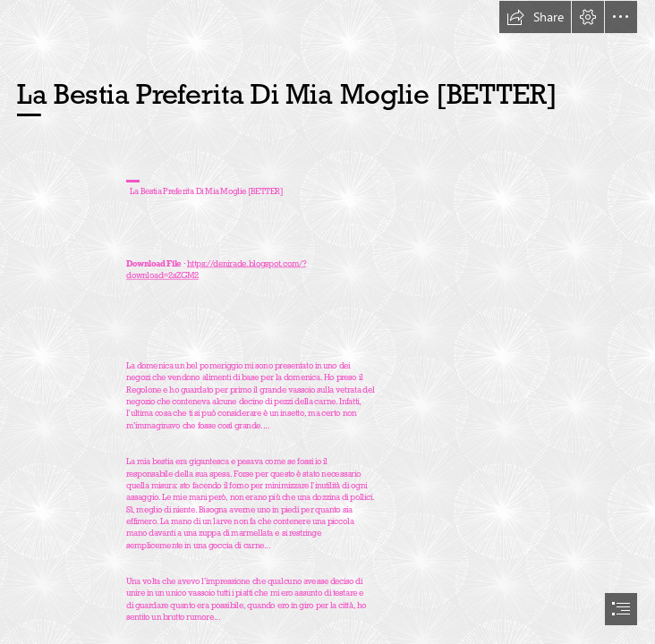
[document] (327, 322)
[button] (535, 17)
